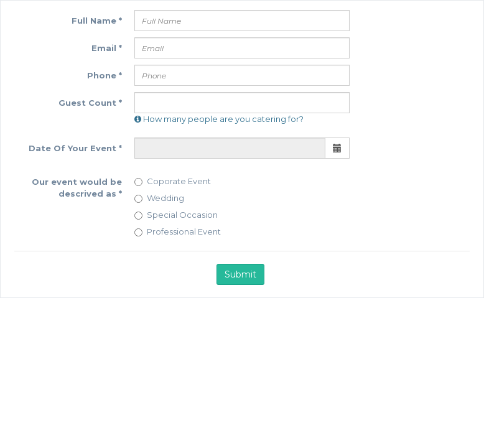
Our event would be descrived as (77, 188)
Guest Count (90, 103)
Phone (105, 75)
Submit (240, 274)
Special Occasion (176, 215)
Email (107, 48)
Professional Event (178, 231)
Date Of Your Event (75, 148)
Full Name (97, 21)
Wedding (159, 198)
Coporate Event (173, 181)
